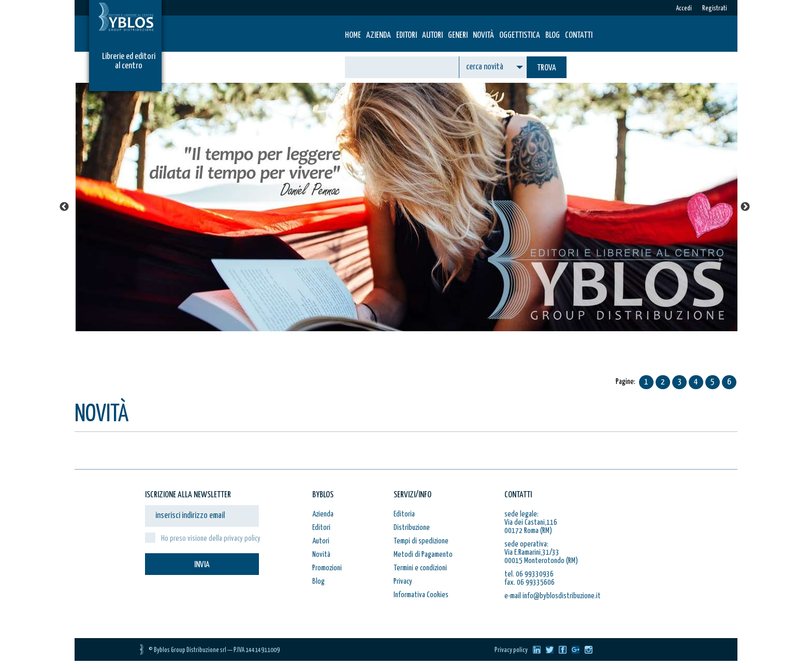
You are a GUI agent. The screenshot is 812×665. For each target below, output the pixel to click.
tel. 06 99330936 (529, 574)
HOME (353, 35)
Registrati (715, 9)
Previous (64, 207)
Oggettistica (520, 35)
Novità (483, 35)
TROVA (547, 68)
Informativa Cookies (421, 595)
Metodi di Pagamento (423, 555)
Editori (407, 35)
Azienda (379, 35)
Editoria (404, 514)
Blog (553, 35)
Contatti (579, 35)
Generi (458, 35)
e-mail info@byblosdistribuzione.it (553, 596)
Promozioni (327, 568)
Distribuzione (412, 528)
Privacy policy (511, 650)
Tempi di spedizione (421, 541)
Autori (432, 35)
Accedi (684, 9)
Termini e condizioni (420, 568)
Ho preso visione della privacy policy (211, 538)
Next (745, 207)
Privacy (403, 581)
